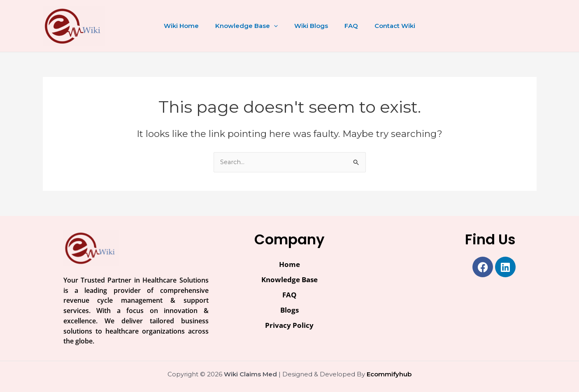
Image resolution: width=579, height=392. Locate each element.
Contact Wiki (387, 26)
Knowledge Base (251, 26)
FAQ (347, 26)
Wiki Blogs (311, 26)
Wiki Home (190, 26)
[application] (278, 26)
